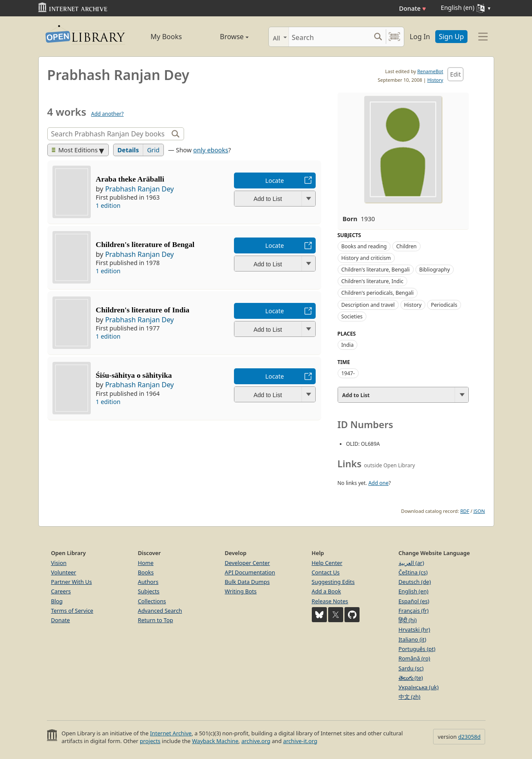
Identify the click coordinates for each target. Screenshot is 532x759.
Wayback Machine (215, 741)
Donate (413, 8)
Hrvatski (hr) (415, 629)
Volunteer (64, 572)
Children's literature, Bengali (376, 270)
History (435, 80)
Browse (224, 37)
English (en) (414, 591)
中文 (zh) (410, 697)
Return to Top (156, 620)
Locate (275, 180)
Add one (378, 483)
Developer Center (248, 563)
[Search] (330, 37)
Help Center (327, 563)
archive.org (256, 741)
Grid (153, 150)
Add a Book (326, 591)
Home (146, 563)
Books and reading (364, 246)
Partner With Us (72, 582)
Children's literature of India (143, 310)
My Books (166, 37)
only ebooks (211, 150)
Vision (59, 563)
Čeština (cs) (413, 572)
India (348, 345)
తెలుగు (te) (411, 678)
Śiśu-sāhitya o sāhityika (134, 375)
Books (146, 572)
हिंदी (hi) (408, 620)
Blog (57, 601)
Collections (152, 601)
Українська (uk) (419, 687)
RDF (465, 511)
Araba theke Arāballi (130, 179)
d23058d (469, 737)
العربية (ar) (411, 563)
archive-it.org (300, 741)
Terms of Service (72, 611)
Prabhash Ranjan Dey (139, 189)
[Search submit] (378, 37)
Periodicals (444, 305)
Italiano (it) (413, 639)
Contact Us (326, 572)
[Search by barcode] (394, 37)
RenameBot (430, 71)
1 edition (108, 205)
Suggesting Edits (333, 582)
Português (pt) (417, 649)
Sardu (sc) (411, 668)
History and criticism (366, 258)
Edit (455, 74)
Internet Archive (171, 733)
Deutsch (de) (415, 582)
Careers (61, 591)
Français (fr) (414, 611)
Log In (420, 37)
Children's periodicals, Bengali (378, 293)
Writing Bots (241, 591)
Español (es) (414, 601)
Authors (148, 582)
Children (406, 246)
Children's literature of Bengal (145, 244)
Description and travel (368, 305)
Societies (352, 316)
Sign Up (451, 37)
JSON (479, 511)
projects (150, 741)
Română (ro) (415, 658)
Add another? (108, 114)
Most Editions (75, 150)
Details (128, 150)
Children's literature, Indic (373, 281)
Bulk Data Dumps (248, 582)
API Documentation (250, 572)
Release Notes (330, 601)
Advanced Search (160, 611)
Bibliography (435, 270)
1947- (348, 373)
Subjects (149, 591)
